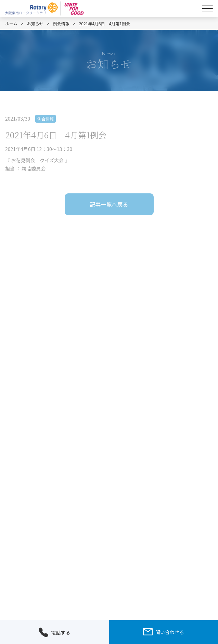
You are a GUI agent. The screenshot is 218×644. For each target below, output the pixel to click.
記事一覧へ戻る (109, 204)
